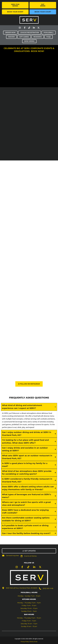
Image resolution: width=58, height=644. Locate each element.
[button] (29, 551)
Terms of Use (34, 642)
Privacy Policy (25, 642)
